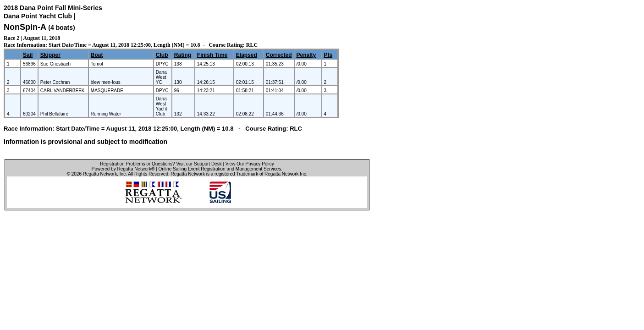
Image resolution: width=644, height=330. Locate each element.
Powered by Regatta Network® (123, 169)
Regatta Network (100, 174)
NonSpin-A (25, 27)
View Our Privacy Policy (250, 164)
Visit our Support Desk (199, 164)
